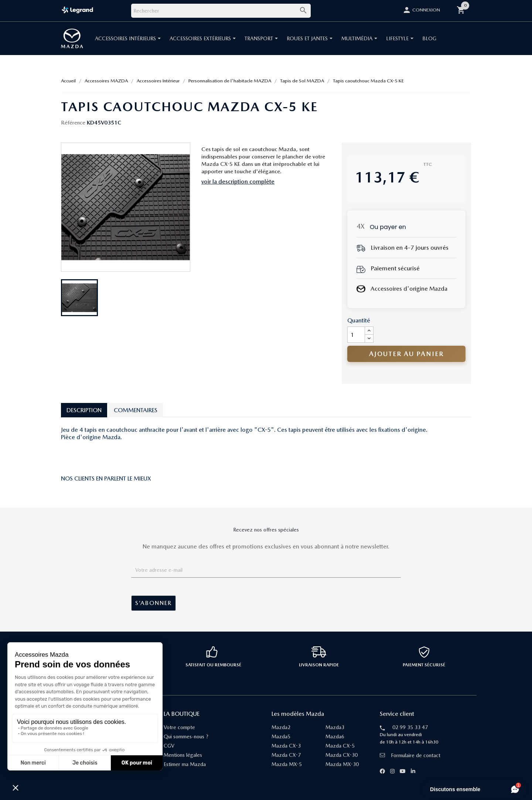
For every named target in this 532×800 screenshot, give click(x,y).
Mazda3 (335, 727)
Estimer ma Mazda (185, 764)
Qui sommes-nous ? (186, 736)
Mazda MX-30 (342, 764)
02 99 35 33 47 (410, 727)
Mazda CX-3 (286, 746)
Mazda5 (281, 736)
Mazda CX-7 (286, 755)
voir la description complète (238, 182)
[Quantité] (356, 335)
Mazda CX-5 (340, 746)
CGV (169, 746)
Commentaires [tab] (136, 410)
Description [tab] (84, 410)
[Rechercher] (221, 11)
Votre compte (179, 727)
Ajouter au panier (406, 354)
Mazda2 (281, 727)
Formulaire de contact (410, 755)
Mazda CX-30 (342, 755)
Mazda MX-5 (287, 764)
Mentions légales (183, 755)
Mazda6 (335, 736)
